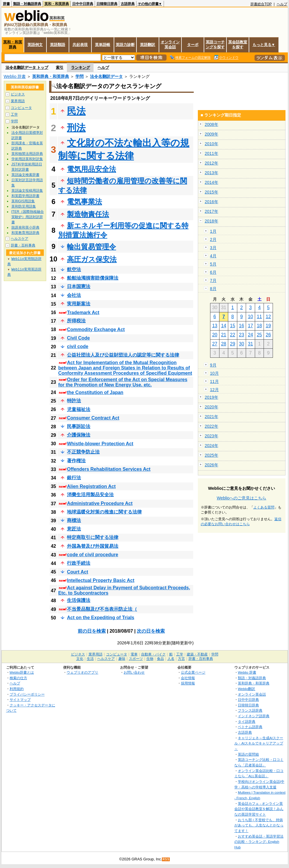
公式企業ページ (193, 672)
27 (215, 344)
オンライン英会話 (170, 44)
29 (233, 344)
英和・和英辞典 (57, 4)
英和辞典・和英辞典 (51, 76)
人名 (171, 659)
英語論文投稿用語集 (27, 191)
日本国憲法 (79, 286)
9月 (213, 365)
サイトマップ (20, 700)
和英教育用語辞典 (25, 233)
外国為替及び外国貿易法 (93, 546)
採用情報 (188, 683)
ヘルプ (282, 4)
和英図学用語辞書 (25, 196)
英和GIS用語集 (23, 201)
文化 (80, 659)
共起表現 (80, 45)
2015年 (212, 192)
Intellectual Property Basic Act (101, 580)
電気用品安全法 (91, 169)
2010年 (212, 144)
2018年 (212, 221)
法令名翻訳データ (106, 76)
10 (250, 317)
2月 (213, 239)
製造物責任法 (88, 214)
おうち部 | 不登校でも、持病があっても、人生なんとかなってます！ (259, 825)
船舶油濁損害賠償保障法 (93, 278)
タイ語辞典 (247, 721)
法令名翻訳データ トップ (27, 67)
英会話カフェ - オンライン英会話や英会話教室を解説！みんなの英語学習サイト (259, 809)
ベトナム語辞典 (250, 727)
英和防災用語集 (24, 206)
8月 (213, 289)
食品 (160, 659)
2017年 (212, 211)
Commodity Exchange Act (96, 329)
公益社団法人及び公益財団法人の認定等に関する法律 (123, 355)
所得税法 (76, 321)
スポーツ (136, 659)
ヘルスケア (20, 239)
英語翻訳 (148, 45)
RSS (166, 859)
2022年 (212, 426)
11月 (214, 381)
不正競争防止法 (83, 452)
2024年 (212, 446)
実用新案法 (79, 304)
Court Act (77, 572)
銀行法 (74, 478)
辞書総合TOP (261, 4)
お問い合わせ (134, 672)
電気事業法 (84, 202)
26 (268, 335)
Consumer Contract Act (93, 418)
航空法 (74, 269)
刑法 (76, 128)
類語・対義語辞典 (27, 4)
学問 (79, 76)
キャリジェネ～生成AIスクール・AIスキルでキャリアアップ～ (259, 743)
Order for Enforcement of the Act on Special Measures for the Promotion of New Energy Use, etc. (123, 382)
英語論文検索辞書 (25, 175)
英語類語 (58, 45)
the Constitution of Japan (95, 392)
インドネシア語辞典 (254, 716)
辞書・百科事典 (23, 245)
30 (242, 344)
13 (215, 326)
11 (259, 317)
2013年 (212, 173)
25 (259, 335)
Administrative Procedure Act (100, 503)
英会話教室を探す (238, 44)
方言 (181, 659)
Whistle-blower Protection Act (100, 444)
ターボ (193, 45)
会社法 (74, 295)
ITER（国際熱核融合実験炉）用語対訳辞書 (28, 217)
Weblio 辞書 (15, 76)
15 (233, 326)
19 (268, 326)
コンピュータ (21, 108)
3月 (213, 248)
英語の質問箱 (248, 754)
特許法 (74, 401)
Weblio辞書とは (22, 672)
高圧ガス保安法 (92, 259)
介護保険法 (79, 435)
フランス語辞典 (250, 710)
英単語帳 (103, 45)
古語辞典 (128, 4)
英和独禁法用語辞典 (27, 154)
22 (233, 335)
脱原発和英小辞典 (25, 227)
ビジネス (18, 94)
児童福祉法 (79, 409)
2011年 (212, 153)
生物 (150, 659)
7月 (213, 280)
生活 (90, 659)
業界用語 (18, 101)
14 (224, 326)
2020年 (212, 407)
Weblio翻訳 (246, 689)
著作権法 (76, 461)
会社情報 (188, 678)
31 (250, 344)
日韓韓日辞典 (107, 4)
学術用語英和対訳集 (27, 159)
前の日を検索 (92, 631)
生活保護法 (79, 600)
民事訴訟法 (79, 426)
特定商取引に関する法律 (93, 537)
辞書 (6, 4)
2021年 (212, 417)
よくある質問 (264, 507)
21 (224, 335)
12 (268, 317)
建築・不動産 (197, 654)
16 (242, 326)
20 (215, 335)
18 (259, 326)
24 (250, 335)
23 (242, 335)
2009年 (212, 134)
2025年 (212, 455)
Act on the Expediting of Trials (101, 618)
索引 (60, 67)
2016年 (212, 202)
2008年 (212, 124)
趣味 (122, 659)
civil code (78, 346)
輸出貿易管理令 (91, 247)
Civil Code (78, 338)
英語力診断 (125, 45)
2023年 (212, 436)
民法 (76, 111)
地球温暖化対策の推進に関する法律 (104, 512)
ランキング (81, 67)
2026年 (212, 465)
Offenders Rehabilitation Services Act (109, 469)
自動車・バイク (153, 654)
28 (224, 344)
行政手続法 (79, 563)
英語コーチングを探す (215, 44)
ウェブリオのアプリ (82, 672)
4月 (213, 256)
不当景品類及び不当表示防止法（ (102, 609)
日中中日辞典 (83, 4)
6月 (213, 272)
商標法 (74, 520)
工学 (14, 114)
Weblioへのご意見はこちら (242, 498)
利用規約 (17, 689)
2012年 (212, 163)
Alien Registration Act (91, 486)
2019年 (212, 397)
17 (250, 326)
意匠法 (74, 529)
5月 (213, 264)
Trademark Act (83, 313)
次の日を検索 (151, 631)
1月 (213, 231)
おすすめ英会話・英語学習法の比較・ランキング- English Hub (259, 842)
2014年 (212, 182)
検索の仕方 (18, 678)
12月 (214, 390)
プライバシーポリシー (27, 694)
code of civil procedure (92, 555)
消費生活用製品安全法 (90, 495)
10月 (214, 373)
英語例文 (35, 45)
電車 (134, 654)
